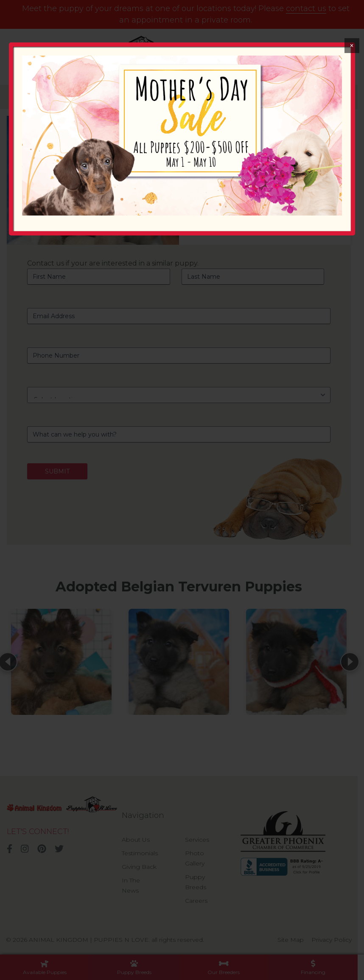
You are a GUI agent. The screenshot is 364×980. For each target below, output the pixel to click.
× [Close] (351, 46)
